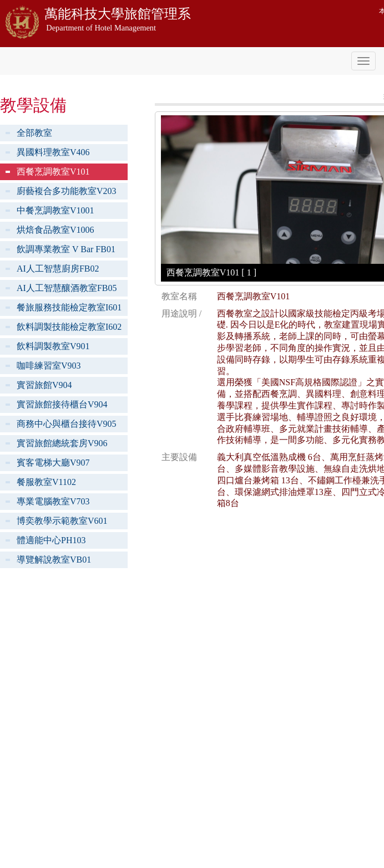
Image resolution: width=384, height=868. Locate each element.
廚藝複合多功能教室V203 (67, 191)
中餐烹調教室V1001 (55, 210)
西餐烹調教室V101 (53, 172)
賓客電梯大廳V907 (53, 463)
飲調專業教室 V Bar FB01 (66, 249)
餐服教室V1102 (46, 482)
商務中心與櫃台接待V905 (67, 424)
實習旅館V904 (44, 385)
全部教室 (34, 133)
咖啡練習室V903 (49, 366)
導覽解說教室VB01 (54, 560)
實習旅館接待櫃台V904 (62, 404)
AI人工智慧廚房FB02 (58, 269)
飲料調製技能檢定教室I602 (69, 327)
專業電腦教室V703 (53, 501)
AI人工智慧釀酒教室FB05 (67, 288)
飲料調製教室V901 (53, 346)
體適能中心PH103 (51, 540)
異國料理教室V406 (53, 152)
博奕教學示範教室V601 (62, 521)
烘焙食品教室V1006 (55, 230)
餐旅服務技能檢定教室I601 (69, 307)
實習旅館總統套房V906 (62, 443)
